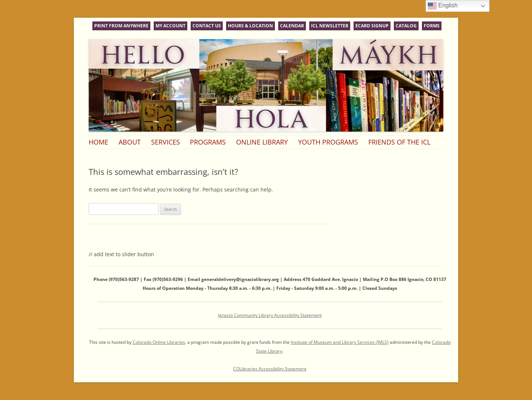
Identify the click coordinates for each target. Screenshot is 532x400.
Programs (208, 142)
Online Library (262, 142)
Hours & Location (250, 26)
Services (166, 142)
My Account (170, 26)
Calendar (292, 26)
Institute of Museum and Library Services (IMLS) (340, 342)
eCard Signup (372, 26)
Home (98, 142)
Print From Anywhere (121, 26)
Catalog (406, 26)
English (443, 6)
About (130, 142)
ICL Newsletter (330, 26)
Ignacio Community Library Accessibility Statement (270, 315)
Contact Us (207, 26)
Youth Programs (328, 142)
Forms (432, 26)
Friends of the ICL (399, 142)
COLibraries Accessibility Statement (270, 369)
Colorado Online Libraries (159, 342)
